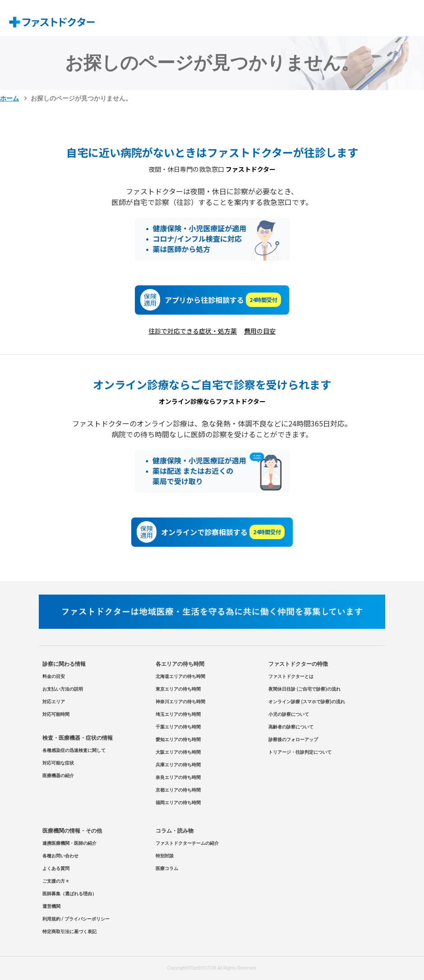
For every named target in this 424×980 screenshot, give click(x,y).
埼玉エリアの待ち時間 (178, 714)
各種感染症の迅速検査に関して (74, 750)
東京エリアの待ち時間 (178, 689)
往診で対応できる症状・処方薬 (193, 331)
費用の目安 (260, 331)
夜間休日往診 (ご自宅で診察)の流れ (304, 689)
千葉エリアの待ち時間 (178, 727)
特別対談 (165, 856)
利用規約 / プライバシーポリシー (76, 919)
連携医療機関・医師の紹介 (69, 843)
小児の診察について (289, 714)
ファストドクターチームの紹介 (187, 843)
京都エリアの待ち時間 (178, 790)
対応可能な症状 (58, 763)
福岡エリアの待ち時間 (178, 803)
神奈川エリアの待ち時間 (180, 702)
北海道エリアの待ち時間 (180, 676)
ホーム (9, 98)
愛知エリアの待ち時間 (178, 740)
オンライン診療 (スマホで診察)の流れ (307, 702)
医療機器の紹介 (58, 776)
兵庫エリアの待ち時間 (178, 765)
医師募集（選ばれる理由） (69, 894)
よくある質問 (56, 868)
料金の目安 (54, 676)
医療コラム (167, 868)
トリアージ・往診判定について (300, 752)
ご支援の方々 (56, 881)
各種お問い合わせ (60, 856)
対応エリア (54, 702)
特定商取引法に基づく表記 (69, 932)
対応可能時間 (56, 714)
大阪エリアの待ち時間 (178, 752)
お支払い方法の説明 (63, 689)
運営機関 (51, 906)
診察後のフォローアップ (293, 740)
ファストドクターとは (291, 676)
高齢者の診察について (291, 727)
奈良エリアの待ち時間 (178, 777)
